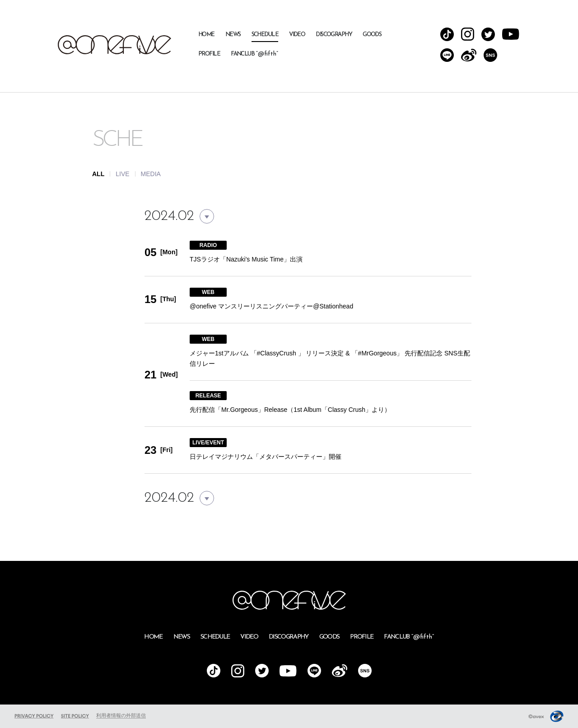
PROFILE (209, 54)
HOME (206, 35)
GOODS (372, 35)
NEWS (233, 35)
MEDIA (151, 174)
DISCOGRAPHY (334, 35)
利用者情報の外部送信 (121, 715)
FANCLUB (254, 54)
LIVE (122, 174)
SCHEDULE (265, 35)
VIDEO (297, 35)
